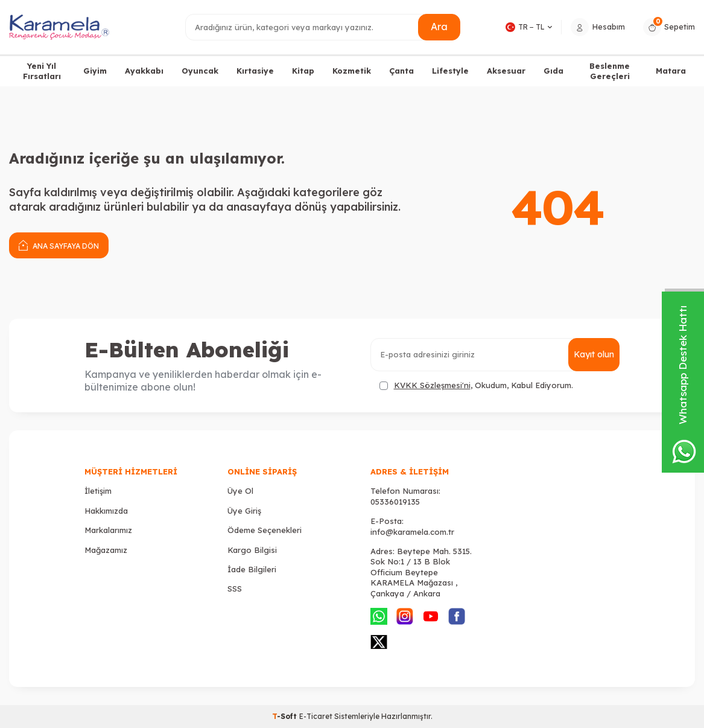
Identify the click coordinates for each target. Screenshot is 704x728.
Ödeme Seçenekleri (265, 530)
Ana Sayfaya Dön (59, 245)
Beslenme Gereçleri (610, 71)
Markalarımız (108, 530)
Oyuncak (200, 71)
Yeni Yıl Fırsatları (42, 71)
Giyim (95, 71)
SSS (235, 589)
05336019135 (395, 502)
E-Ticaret (316, 716)
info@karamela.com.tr (412, 532)
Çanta (401, 71)
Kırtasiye (255, 71)
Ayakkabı (144, 71)
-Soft (286, 716)
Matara (671, 71)
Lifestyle (450, 71)
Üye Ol (240, 491)
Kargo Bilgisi (252, 550)
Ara (439, 27)
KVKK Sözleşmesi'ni (432, 385)
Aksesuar (506, 71)
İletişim (98, 491)
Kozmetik (352, 71)
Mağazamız (106, 550)
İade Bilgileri (252, 569)
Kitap (303, 71)
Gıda (553, 71)
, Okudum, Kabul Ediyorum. (476, 385)
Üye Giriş (244, 511)
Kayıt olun (594, 354)
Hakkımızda (106, 511)
